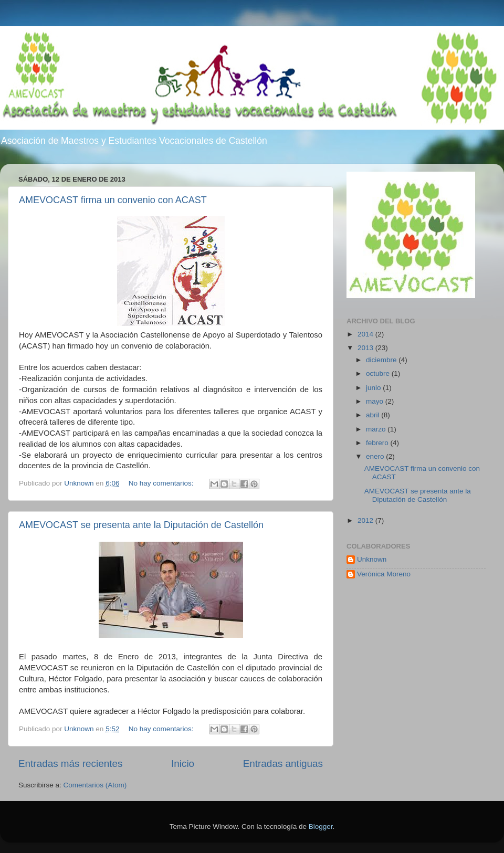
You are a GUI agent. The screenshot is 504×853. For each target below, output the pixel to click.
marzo (377, 429)
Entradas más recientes (70, 764)
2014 (366, 334)
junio (374, 388)
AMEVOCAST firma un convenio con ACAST (113, 200)
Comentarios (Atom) (95, 785)
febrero (378, 443)
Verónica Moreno (384, 574)
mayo (376, 401)
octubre (379, 373)
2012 (366, 520)
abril (374, 415)
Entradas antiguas (283, 764)
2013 (366, 348)
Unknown (372, 559)
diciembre (382, 360)
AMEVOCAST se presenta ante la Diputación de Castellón (141, 525)
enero (376, 456)
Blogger (321, 826)
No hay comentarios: (162, 483)
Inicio (183, 764)
